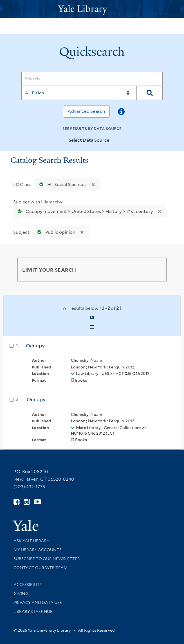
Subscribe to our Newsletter (47, 559)
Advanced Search (86, 111)
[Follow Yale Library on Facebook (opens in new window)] (16, 502)
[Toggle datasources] (114, 141)
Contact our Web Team (41, 568)
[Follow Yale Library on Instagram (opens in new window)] (27, 502)
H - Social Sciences (62, 185)
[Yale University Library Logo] (92, 9)
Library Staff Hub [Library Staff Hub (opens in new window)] (33, 611)
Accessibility (28, 585)
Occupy (35, 346)
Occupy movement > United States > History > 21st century (84, 211)
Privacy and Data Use (38, 602)
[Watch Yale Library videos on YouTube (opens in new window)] (38, 502)
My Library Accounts (38, 550)
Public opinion (55, 232)
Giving (21, 593)
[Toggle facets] (156, 269)
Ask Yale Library (31, 541)
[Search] (92, 79)
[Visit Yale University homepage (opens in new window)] (25, 523)
